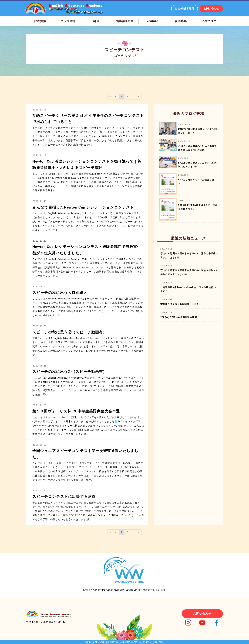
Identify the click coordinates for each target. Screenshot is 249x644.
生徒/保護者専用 (185, 9)
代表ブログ (209, 21)
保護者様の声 (124, 21)
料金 (96, 21)
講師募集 (181, 21)
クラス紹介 (68, 21)
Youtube (153, 21)
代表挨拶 (40, 21)
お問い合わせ (211, 9)
